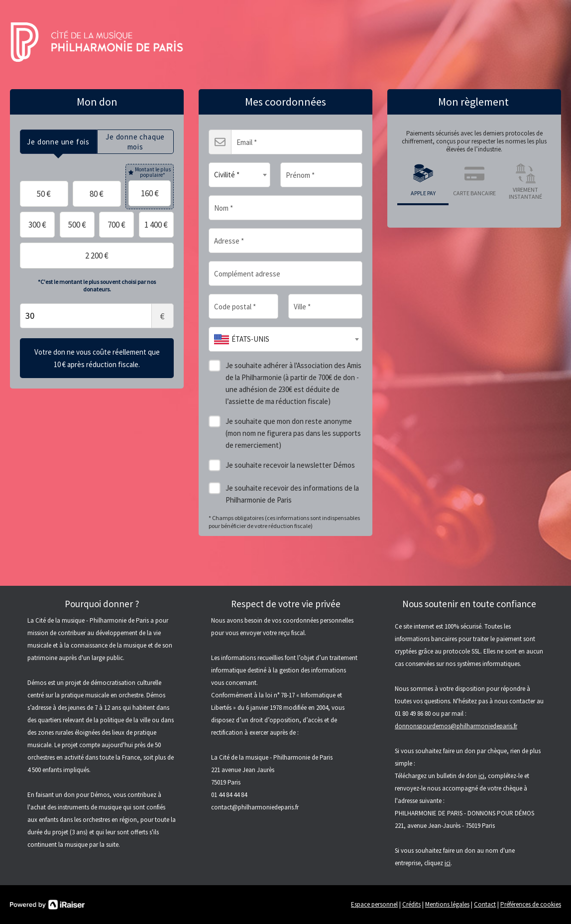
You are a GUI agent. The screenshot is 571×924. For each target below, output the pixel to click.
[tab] (58, 142)
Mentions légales (447, 904)
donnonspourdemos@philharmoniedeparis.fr (456, 726)
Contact (485, 904)
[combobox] (239, 175)
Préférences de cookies (531, 904)
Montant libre (97, 316)
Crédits (411, 904)
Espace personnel (374, 904)
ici (481, 776)
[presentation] (58, 142)
